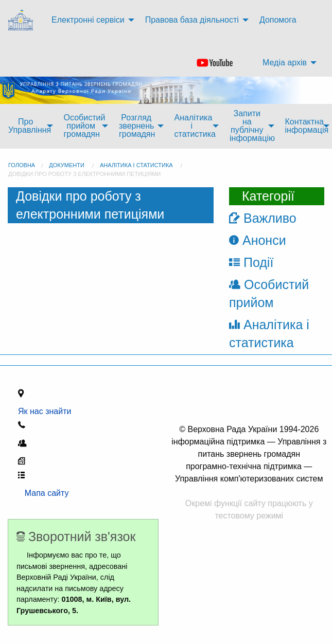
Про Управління (30, 126)
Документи (67, 165)
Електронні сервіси (88, 20)
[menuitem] (22, 20)
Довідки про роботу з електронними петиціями (84, 174)
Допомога (278, 20)
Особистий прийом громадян (85, 126)
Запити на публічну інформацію (252, 126)
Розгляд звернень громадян (137, 126)
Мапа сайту (43, 493)
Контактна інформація (307, 126)
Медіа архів (285, 62)
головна (22, 165)
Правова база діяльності (192, 20)
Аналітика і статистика (195, 126)
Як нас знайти (47, 411)
